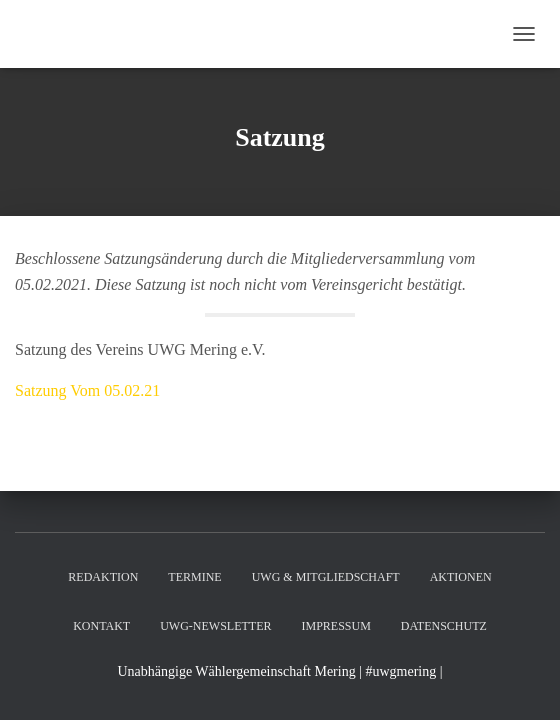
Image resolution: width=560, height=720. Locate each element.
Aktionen (461, 577)
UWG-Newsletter (215, 626)
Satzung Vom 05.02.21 (87, 390)
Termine (194, 577)
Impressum (335, 626)
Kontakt (101, 626)
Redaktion (103, 577)
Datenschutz (444, 626)
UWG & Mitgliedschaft (326, 577)
